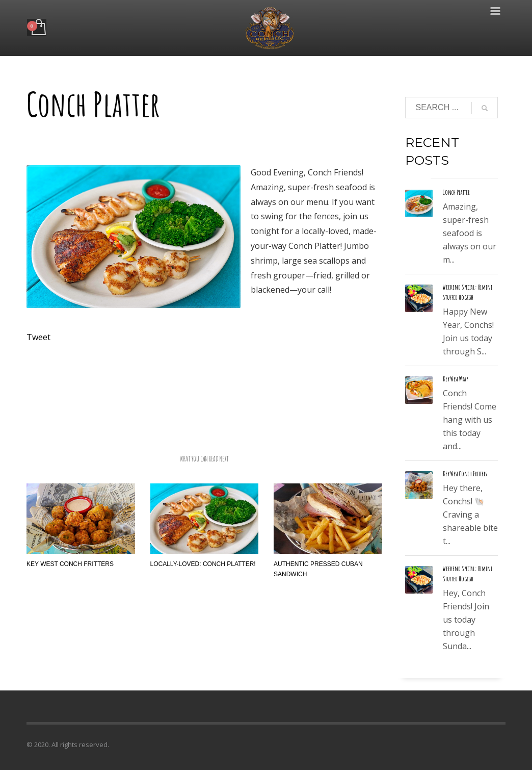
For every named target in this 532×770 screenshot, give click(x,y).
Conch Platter (456, 192)
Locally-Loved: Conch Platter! (203, 564)
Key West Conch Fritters (70, 564)
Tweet (38, 337)
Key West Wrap (455, 379)
